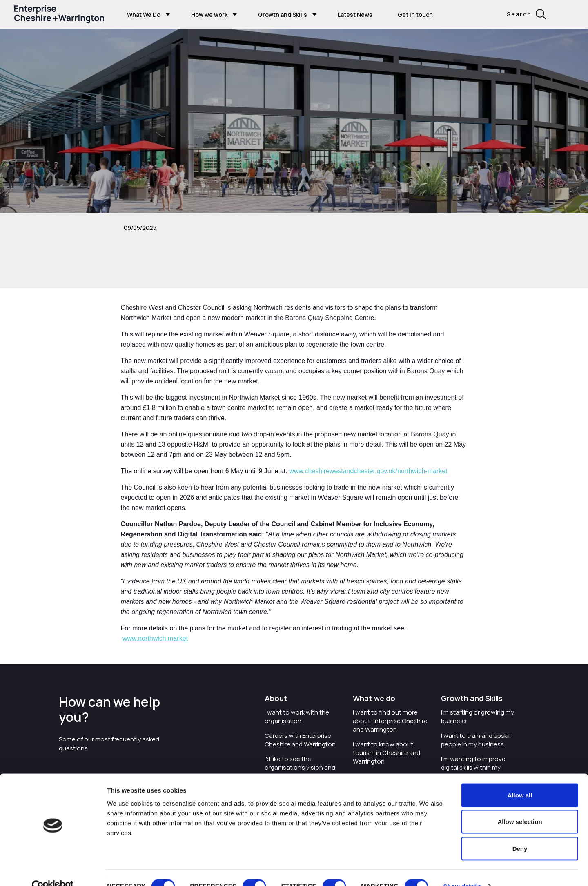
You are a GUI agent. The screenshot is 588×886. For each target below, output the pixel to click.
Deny (520, 832)
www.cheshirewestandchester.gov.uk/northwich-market (368, 471)
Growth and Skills (283, 14)
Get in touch (415, 14)
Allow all (520, 779)
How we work (209, 14)
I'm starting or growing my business (478, 717)
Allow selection (520, 806)
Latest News (355, 14)
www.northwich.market (155, 638)
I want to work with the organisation (297, 717)
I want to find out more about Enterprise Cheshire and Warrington (390, 721)
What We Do (144, 14)
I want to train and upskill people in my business (476, 740)
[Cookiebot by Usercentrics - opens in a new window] (53, 870)
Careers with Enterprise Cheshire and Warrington (300, 740)
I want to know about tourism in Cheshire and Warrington (386, 753)
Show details (462, 870)
